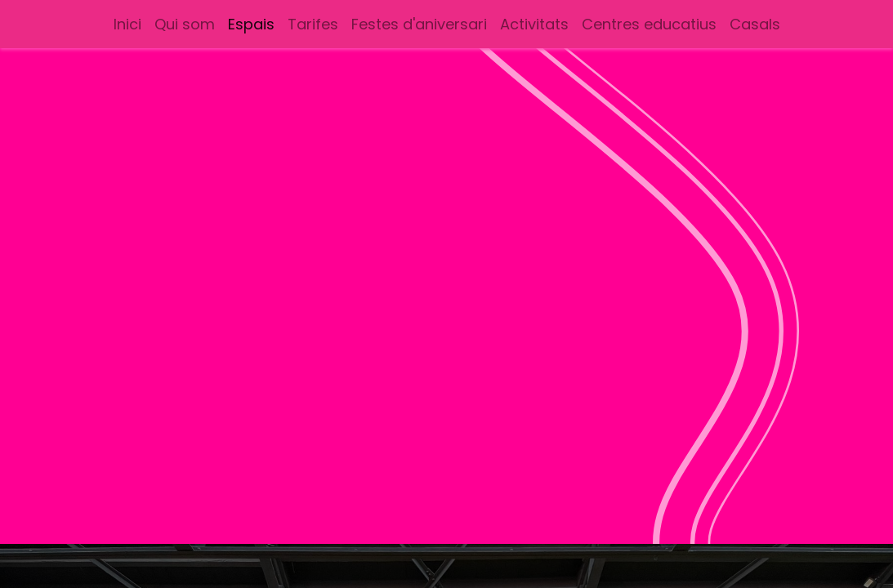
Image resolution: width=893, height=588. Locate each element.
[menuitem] (127, 24)
